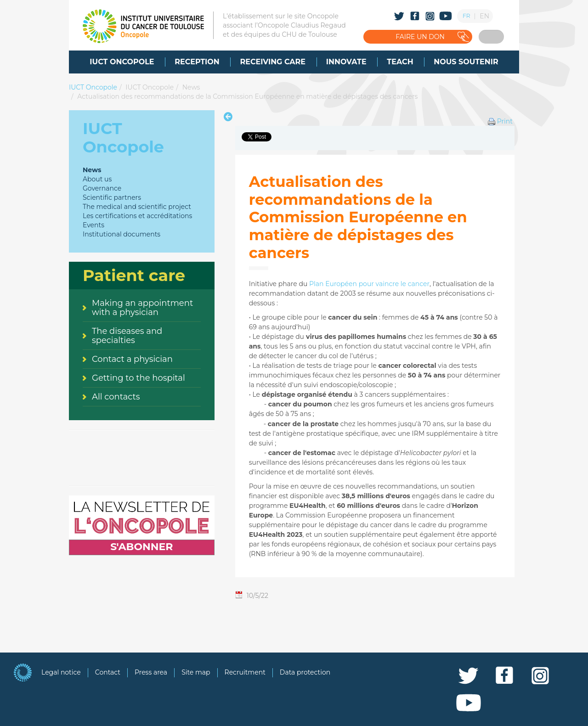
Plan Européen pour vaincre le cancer (369, 284)
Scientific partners (112, 197)
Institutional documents (122, 234)
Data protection (305, 672)
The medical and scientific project (137, 207)
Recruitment (245, 672)
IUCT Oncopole (93, 87)
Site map (196, 672)
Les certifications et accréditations (137, 216)
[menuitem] (122, 62)
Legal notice (61, 672)
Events (93, 225)
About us (97, 179)
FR (466, 16)
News (191, 87)
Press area (151, 672)
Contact (108, 672)
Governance (102, 188)
